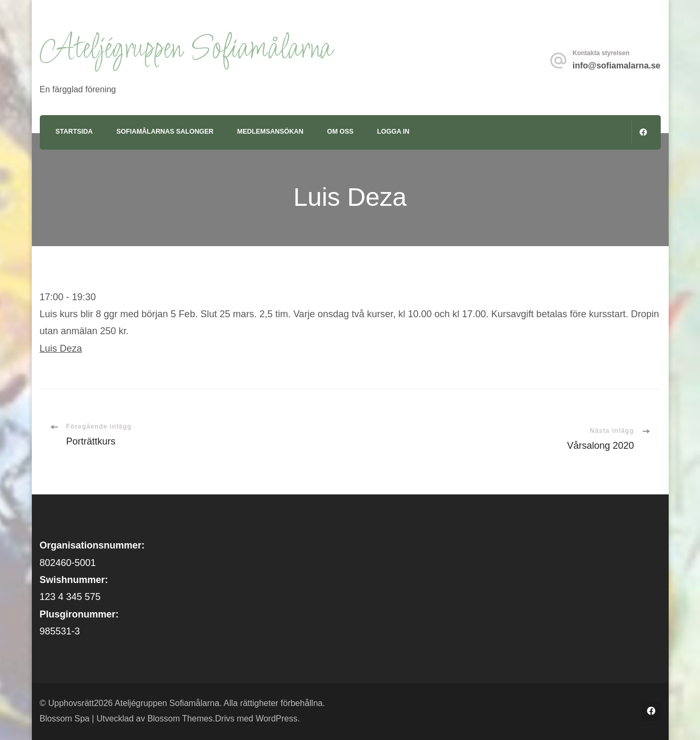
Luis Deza (61, 349)
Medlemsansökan (270, 132)
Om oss (340, 132)
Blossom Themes (180, 719)
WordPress (277, 719)
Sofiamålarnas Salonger (165, 132)
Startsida (74, 132)
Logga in (394, 132)
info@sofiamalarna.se (617, 66)
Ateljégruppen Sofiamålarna (186, 50)
